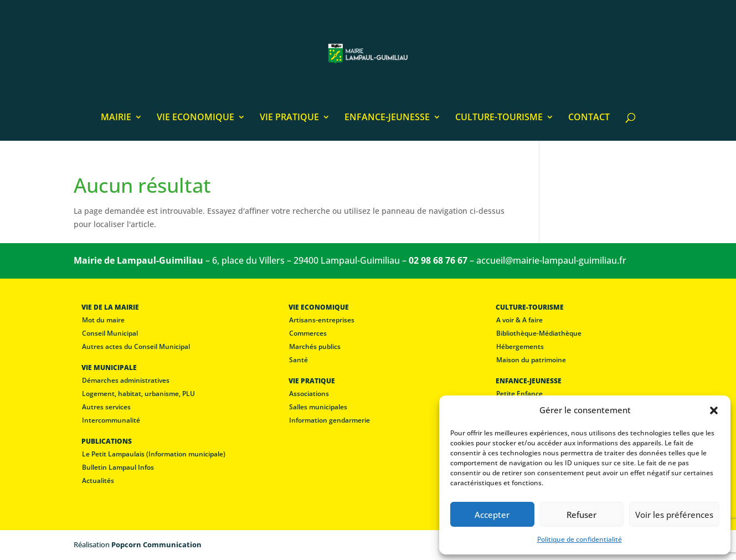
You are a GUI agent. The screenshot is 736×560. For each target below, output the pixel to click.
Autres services (106, 407)
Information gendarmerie (330, 420)
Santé (298, 360)
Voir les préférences (674, 515)
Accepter (492, 515)
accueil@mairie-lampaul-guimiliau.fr (551, 260)
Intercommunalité (111, 420)
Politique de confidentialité (580, 539)
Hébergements (520, 346)
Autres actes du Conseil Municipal (136, 346)
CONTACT (589, 118)
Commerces (308, 333)
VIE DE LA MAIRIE (110, 307)
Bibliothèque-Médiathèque (539, 333)
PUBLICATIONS (107, 441)
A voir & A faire (519, 320)
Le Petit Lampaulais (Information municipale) (154, 454)
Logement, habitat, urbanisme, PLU (138, 394)
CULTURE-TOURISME (499, 118)
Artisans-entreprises (322, 320)
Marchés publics (315, 346)
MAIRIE (116, 118)
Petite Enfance (519, 394)
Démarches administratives (126, 380)
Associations (309, 394)
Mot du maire (103, 320)
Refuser (581, 515)
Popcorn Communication (156, 544)
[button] (714, 410)
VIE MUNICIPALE (109, 368)
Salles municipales (318, 407)
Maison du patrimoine (531, 360)
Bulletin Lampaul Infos (118, 467)
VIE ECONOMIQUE (195, 118)
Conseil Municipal (110, 333)
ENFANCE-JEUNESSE (387, 118)
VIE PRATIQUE (289, 118)
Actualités (98, 481)
